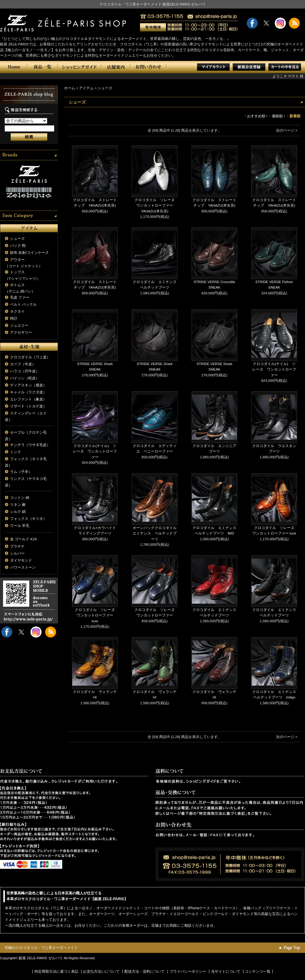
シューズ (17, 239)
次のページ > (287, 130)
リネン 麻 (18, 505)
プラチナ (17, 546)
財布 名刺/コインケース (29, 253)
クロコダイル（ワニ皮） (30, 357)
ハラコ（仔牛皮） (25, 371)
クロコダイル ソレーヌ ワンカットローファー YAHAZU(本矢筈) (156, 206)
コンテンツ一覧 (258, 971)
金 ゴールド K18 (23, 539)
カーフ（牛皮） (23, 364)
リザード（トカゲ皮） (28, 406)
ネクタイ (17, 311)
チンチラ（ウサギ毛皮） (30, 445)
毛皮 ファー (20, 297)
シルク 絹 (18, 512)
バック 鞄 (18, 246)
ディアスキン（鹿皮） (28, 385)
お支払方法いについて (101, 971)
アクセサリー (21, 332)
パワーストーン (23, 567)
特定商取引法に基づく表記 (56, 971)
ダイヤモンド (21, 560)
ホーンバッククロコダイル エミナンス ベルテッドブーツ (156, 533)
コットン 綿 (20, 498)
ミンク (16, 452)
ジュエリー (19, 325)
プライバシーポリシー (188, 971)
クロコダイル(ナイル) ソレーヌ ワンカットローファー (274, 369)
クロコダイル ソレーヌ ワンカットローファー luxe (97, 615)
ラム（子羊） (21, 472)
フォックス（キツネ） (28, 519)
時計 (14, 318)
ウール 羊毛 (20, 526)
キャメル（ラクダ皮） (28, 392)
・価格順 (275, 116)
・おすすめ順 (254, 116)
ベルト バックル (23, 304)
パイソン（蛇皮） (25, 378)
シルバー (17, 553)
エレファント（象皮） (28, 399)
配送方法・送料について (145, 971)
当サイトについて (226, 971)
